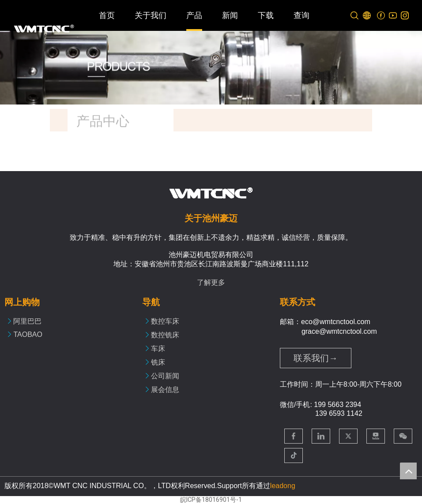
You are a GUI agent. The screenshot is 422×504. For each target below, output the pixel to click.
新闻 (230, 15)
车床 (158, 349)
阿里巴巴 (27, 321)
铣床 (158, 362)
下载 (266, 15)
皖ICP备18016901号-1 (211, 500)
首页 (107, 15)
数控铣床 (165, 335)
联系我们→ (316, 358)
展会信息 (165, 390)
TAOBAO (28, 334)
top (408, 471)
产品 (194, 15)
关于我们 (151, 15)
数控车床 (165, 321)
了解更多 (211, 282)
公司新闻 (165, 376)
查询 (301, 15)
